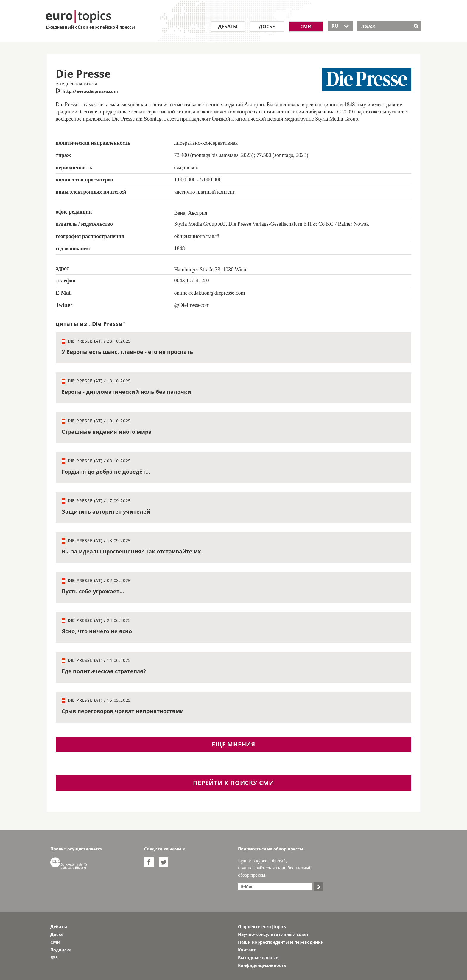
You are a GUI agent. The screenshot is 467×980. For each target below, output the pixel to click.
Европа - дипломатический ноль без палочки (126, 392)
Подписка (61, 950)
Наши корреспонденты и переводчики (281, 942)
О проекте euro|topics (262, 927)
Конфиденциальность (262, 965)
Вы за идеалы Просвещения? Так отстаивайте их (131, 551)
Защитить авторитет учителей (106, 511)
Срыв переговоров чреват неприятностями (123, 711)
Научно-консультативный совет (273, 934)
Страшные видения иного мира (107, 432)
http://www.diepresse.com (87, 91)
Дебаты (228, 27)
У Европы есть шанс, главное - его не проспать (127, 352)
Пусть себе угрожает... (93, 591)
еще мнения (233, 744)
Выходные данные (258, 958)
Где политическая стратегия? (104, 671)
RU (340, 26)
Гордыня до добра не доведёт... (106, 472)
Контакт (247, 950)
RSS (54, 958)
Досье (267, 27)
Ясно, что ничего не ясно (97, 631)
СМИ (306, 27)
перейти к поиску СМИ (233, 783)
